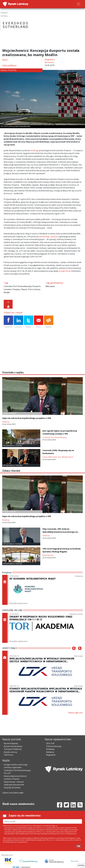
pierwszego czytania (48, 236)
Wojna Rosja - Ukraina (14, 782)
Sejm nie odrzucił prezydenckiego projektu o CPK (27, 418)
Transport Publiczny (13, 749)
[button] (74, 653)
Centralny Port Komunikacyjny (17, 770)
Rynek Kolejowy (11, 743)
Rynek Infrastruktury (13, 746)
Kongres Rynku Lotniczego (16, 765)
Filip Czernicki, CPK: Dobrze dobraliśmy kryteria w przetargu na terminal (60, 532)
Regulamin (51, 755)
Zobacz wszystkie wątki (13, 793)
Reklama (50, 752)
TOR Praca (9, 755)
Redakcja (50, 749)
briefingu (35, 150)
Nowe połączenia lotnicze (15, 776)
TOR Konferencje (54, 746)
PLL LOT (7, 773)
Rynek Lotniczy (11, 752)
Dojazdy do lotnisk (12, 787)
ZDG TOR (50, 743)
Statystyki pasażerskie (14, 785)
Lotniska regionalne (13, 767)
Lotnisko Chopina (12, 779)
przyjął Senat (64, 271)
